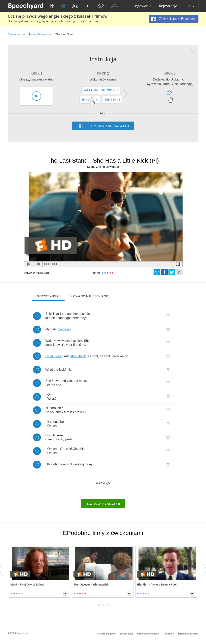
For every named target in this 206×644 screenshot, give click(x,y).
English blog (126, 634)
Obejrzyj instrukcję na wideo (107, 126)
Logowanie (142, 6)
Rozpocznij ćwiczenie (103, 504)
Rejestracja (168, 6)
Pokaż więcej (103, 483)
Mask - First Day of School (28, 585)
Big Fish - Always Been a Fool (157, 585)
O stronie (169, 634)
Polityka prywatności (148, 634)
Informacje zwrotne (188, 634)
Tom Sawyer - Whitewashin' (92, 585)
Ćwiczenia (14, 34)
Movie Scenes (38, 34)
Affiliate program (106, 634)
